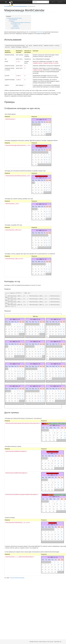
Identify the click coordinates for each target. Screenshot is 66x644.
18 (49, 129)
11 (49, 126)
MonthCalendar (32, 6)
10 (47, 126)
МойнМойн (40, 32)
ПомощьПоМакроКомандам (20, 6)
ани (47, 423)
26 (33, 134)
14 (39, 129)
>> (46, 119)
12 (33, 129)
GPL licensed (50, 642)
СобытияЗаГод (53, 522)
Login (59, 2)
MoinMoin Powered (34, 642)
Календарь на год (16, 24)
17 (47, 129)
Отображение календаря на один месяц (21, 23)
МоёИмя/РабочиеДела (53, 473)
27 (36, 134)
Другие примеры (16, 28)
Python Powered (43, 642)
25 (49, 131)
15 (42, 129)
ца (49, 423)
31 (36, 164)
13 (36, 129)
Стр (45, 423)
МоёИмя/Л (45, 494)
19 (33, 131)
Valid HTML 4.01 (58, 642)
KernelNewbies (8, 6)
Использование (14, 20)
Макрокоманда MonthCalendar (15, 18)
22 (42, 131)
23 (45, 131)
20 (36, 131)
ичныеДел (50, 494)
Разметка (16, 25)
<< (37, 119)
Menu (53, 2)
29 (42, 134)
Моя (43, 423)
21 (39, 131)
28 (39, 134)
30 (45, 134)
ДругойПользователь (41, 145)
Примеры (12, 21)
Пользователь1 (54, 423)
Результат (16, 27)
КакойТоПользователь (41, 176)
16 (45, 129)
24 (47, 131)
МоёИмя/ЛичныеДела (53, 451)
